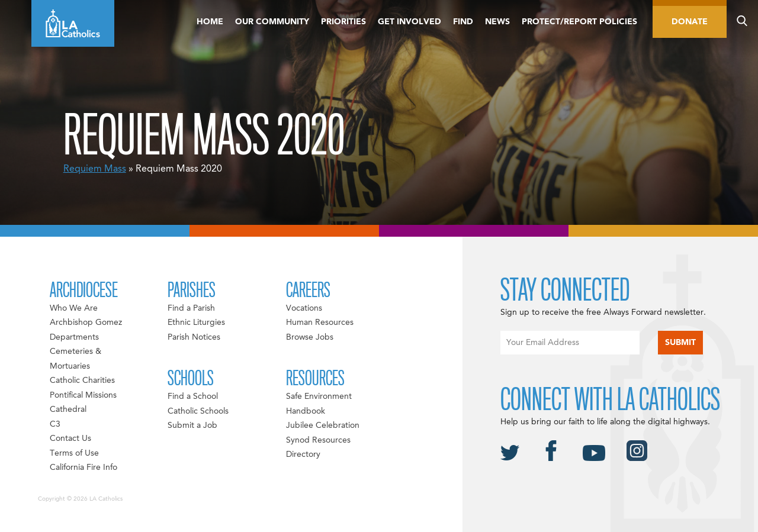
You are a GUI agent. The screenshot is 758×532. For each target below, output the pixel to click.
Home (210, 22)
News (497, 22)
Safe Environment (319, 396)
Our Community (272, 22)
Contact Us (70, 439)
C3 (55, 424)
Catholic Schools (198, 411)
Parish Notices (194, 337)
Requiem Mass (95, 169)
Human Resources (320, 323)
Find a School (193, 396)
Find (463, 22)
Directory (303, 454)
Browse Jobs (310, 337)
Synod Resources (318, 440)
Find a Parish (191, 308)
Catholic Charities (82, 381)
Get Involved (409, 22)
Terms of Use (74, 453)
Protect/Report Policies (579, 22)
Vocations (304, 308)
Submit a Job (192, 425)
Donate (690, 22)
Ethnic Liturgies (196, 323)
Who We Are (74, 308)
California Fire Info (83, 467)
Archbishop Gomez (86, 323)
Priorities (343, 22)
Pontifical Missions (83, 395)
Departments (74, 337)
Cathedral (68, 410)
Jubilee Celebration (323, 425)
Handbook (306, 411)
